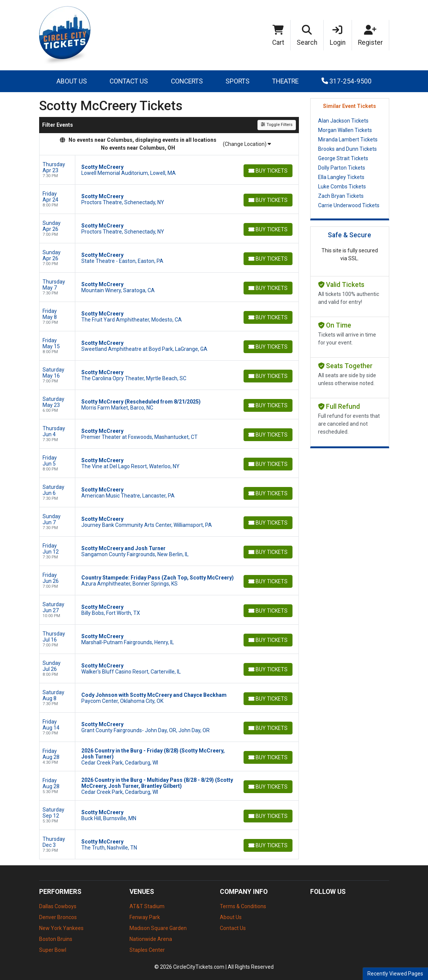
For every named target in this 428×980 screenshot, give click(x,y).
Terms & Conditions (243, 906)
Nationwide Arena (151, 939)
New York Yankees (61, 928)
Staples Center (147, 950)
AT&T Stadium (147, 906)
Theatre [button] (285, 81)
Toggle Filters (276, 125)
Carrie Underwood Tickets (349, 205)
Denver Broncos (58, 917)
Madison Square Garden (158, 928)
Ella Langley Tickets (341, 177)
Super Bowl (53, 950)
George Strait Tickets (343, 158)
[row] (169, 170)
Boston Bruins (56, 939)
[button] (307, 35)
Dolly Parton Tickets (342, 168)
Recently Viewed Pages (395, 974)
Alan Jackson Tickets (343, 121)
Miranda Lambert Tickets (348, 140)
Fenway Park (145, 917)
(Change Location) (247, 144)
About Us (72, 81)
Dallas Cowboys (58, 906)
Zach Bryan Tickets (341, 196)
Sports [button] (238, 81)
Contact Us (129, 81)
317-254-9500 (347, 81)
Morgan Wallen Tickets (345, 130)
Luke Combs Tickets (342, 187)
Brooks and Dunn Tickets (347, 149)
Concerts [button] (187, 81)
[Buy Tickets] (268, 171)
